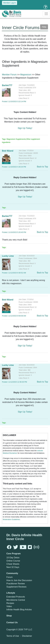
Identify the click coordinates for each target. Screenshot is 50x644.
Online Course (13, 561)
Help (44, 27)
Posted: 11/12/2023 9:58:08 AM (14, 316)
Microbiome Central (16, 600)
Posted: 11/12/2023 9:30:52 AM (14, 273)
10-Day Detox (13, 558)
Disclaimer (27, 636)
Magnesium (26, 75)
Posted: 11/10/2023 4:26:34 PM (14, 167)
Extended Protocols (16, 597)
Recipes (10, 603)
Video (9, 606)
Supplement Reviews (16, 587)
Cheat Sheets (13, 564)
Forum (9, 577)
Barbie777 (7, 85)
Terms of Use (13, 636)
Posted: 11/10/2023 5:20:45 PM (14, 232)
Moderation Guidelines (11, 519)
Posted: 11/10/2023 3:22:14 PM (14, 101)
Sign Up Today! (25, 128)
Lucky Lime (8, 256)
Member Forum (9, 75)
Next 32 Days (13, 567)
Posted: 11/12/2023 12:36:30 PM (14, 382)
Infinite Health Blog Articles (19, 610)
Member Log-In (10, 3)
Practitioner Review (16, 584)
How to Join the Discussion (19, 580)
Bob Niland (8, 151)
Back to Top (42, 167)
